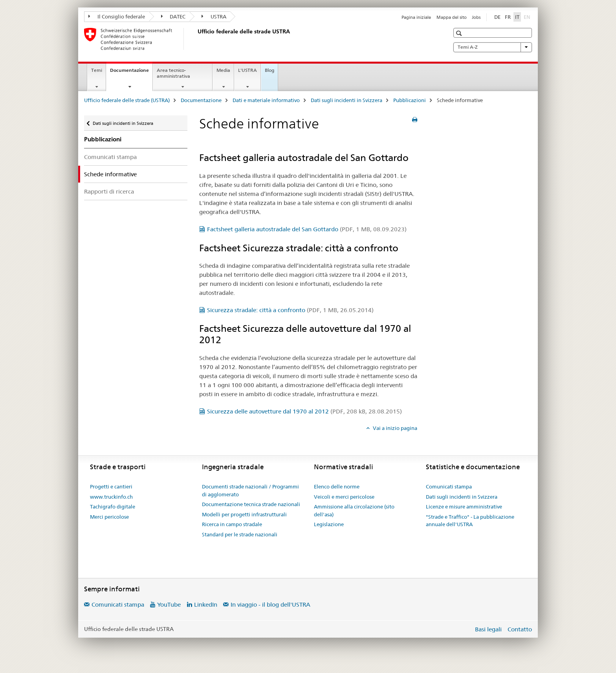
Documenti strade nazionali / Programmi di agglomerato (250, 490)
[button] (460, 33)
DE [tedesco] (497, 17)
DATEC (173, 16)
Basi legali (488, 629)
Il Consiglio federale (117, 16)
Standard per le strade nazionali (240, 534)
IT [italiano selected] (517, 17)
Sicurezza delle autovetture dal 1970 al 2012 (304, 411)
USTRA (214, 16)
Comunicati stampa (110, 157)
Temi (97, 70)
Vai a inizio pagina (394, 428)
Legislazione (329, 524)
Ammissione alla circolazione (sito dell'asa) (354, 510)
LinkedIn (206, 604)
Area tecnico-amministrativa (173, 73)
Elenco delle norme (337, 486)
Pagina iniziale (416, 17)
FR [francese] (508, 17)
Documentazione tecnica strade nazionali (251, 504)
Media (223, 70)
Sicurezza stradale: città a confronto (290, 310)
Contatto (520, 629)
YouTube (169, 604)
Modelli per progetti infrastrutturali (244, 514)
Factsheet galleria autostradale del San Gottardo (307, 229)
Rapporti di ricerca (109, 191)
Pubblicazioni (410, 100)
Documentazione (131, 73)
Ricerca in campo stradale (232, 524)
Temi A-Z (493, 47)
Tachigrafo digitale (113, 507)
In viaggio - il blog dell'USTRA (270, 604)
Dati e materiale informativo (266, 100)
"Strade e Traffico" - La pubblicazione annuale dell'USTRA (470, 521)
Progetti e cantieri (111, 486)
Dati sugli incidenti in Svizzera (346, 100)
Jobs (476, 17)
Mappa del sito (452, 17)
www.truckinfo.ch (111, 497)
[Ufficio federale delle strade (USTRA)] (196, 39)
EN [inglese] (528, 16)
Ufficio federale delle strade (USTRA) (127, 100)
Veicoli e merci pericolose (344, 497)
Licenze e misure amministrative (464, 507)
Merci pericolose (109, 517)
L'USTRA (247, 70)
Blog (269, 70)
